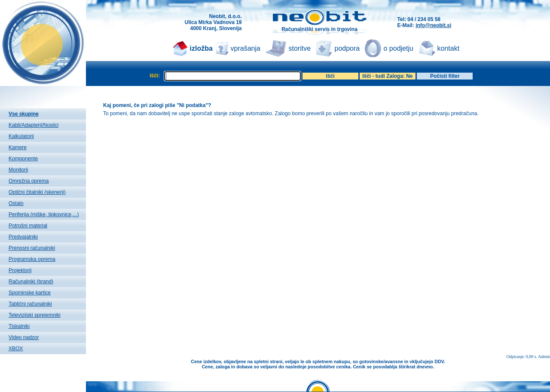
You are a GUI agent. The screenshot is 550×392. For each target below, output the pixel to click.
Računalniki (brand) (31, 282)
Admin (544, 357)
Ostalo (16, 203)
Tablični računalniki (30, 304)
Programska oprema (32, 259)
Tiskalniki (19, 326)
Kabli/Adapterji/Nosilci (34, 125)
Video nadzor (24, 337)
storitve (300, 48)
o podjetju (399, 48)
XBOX (16, 349)
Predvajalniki (23, 237)
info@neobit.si (433, 25)
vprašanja (246, 48)
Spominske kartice (30, 293)
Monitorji (18, 170)
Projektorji (20, 270)
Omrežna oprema (29, 181)
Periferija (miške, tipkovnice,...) (44, 214)
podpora (347, 48)
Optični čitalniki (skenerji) (37, 192)
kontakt (449, 48)
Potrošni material (28, 226)
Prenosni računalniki (32, 248)
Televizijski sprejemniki (35, 315)
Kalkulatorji (21, 136)
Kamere (18, 147)
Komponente (23, 159)
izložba (201, 48)
